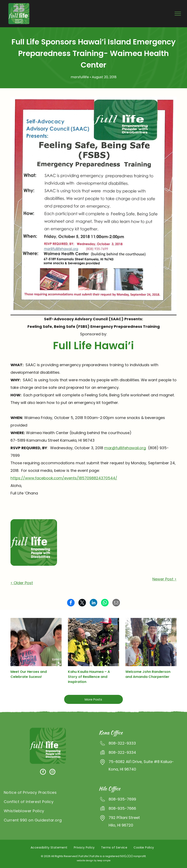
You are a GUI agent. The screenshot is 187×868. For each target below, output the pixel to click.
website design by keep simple (94, 861)
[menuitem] (48, 792)
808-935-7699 (122, 799)
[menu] (178, 14)
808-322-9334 (122, 752)
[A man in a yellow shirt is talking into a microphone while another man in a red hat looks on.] (93, 642)
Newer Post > (164, 579)
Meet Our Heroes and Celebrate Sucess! (29, 674)
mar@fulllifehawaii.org (125, 448)
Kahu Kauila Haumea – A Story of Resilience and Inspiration (89, 677)
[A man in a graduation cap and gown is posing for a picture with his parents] (151, 642)
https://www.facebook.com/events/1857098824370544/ (64, 478)
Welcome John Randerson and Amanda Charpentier (148, 674)
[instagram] (52, 772)
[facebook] (43, 772)
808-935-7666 (122, 808)
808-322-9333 (122, 743)
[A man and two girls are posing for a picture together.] (36, 642)
